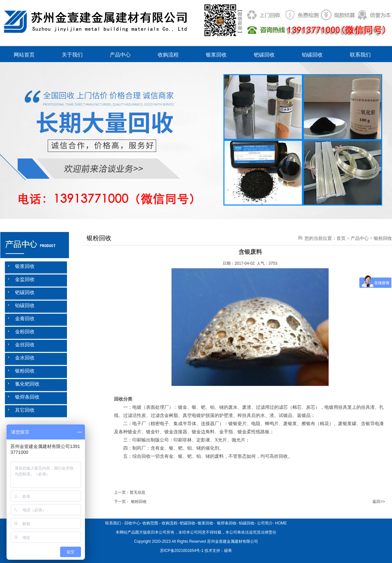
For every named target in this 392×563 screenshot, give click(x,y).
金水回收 (25, 358)
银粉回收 (25, 371)
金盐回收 (25, 279)
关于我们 (72, 55)
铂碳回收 (312, 55)
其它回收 (25, 410)
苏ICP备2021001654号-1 (182, 551)
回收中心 (132, 523)
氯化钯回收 (27, 384)
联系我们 (360, 55)
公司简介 (265, 523)
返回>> (379, 502)
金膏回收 (25, 319)
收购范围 (150, 523)
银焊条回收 (27, 397)
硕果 (228, 551)
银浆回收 (216, 55)
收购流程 (168, 55)
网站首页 (24, 55)
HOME (281, 523)
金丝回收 (25, 345)
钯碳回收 (264, 55)
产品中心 (120, 55)
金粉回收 (25, 332)
